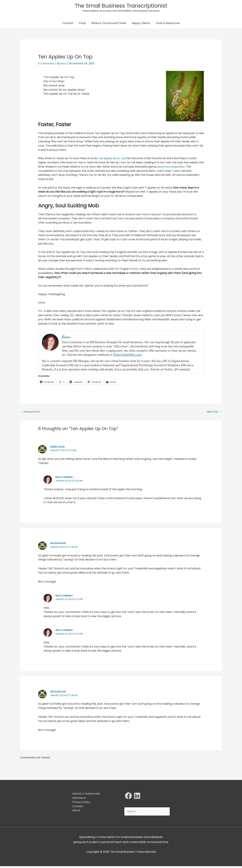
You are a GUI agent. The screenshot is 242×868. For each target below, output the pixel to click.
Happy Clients (141, 24)
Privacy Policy (81, 803)
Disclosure (79, 799)
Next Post (214, 413)
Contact (68, 24)
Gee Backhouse (59, 545)
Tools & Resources (168, 24)
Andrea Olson (58, 448)
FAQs (82, 24)
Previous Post (31, 413)
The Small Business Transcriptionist (121, 6)
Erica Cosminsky (65, 479)
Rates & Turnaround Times (109, 24)
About (76, 812)
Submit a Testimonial (86, 795)
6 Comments (47, 65)
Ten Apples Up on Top (113, 159)
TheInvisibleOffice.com (127, 356)
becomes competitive (172, 168)
